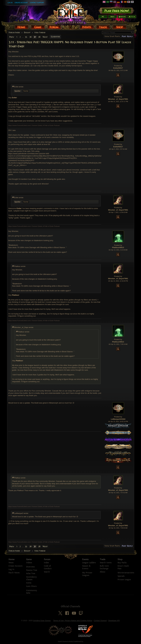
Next (45, 37)
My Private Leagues (87, 574)
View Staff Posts (112, 36)
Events (85, 559)
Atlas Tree (31, 574)
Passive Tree (32, 570)
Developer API (114, 621)
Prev (12, 37)
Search (47, 572)
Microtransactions (126, 573)
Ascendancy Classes (31, 578)
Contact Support (37, 3)
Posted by (118, 66)
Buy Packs (122, 563)
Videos (29, 563)
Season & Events (86, 567)
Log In (10, 3)
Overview (30, 567)
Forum (47, 559)
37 (35, 37)
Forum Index (14, 33)
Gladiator (55, 37)
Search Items (106, 563)
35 (26, 37)
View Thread (40, 33)
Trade (103, 559)
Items (29, 583)
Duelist (27, 33)
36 (30, 37)
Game (29, 559)
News (11, 563)
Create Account (21, 3)
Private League (124, 580)
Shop (120, 559)
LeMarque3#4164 (118, 419)
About (103, 572)
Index (46, 563)
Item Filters (31, 586)
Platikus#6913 (118, 247)
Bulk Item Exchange (104, 567)
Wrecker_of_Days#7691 (118, 99)
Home (11, 559)
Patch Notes (14, 573)
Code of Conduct (48, 567)
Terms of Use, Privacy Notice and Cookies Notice (73, 621)
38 (39, 37)
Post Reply (127, 36)
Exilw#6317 (118, 68)
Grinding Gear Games (42, 621)
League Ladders (89, 563)
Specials (121, 576)
